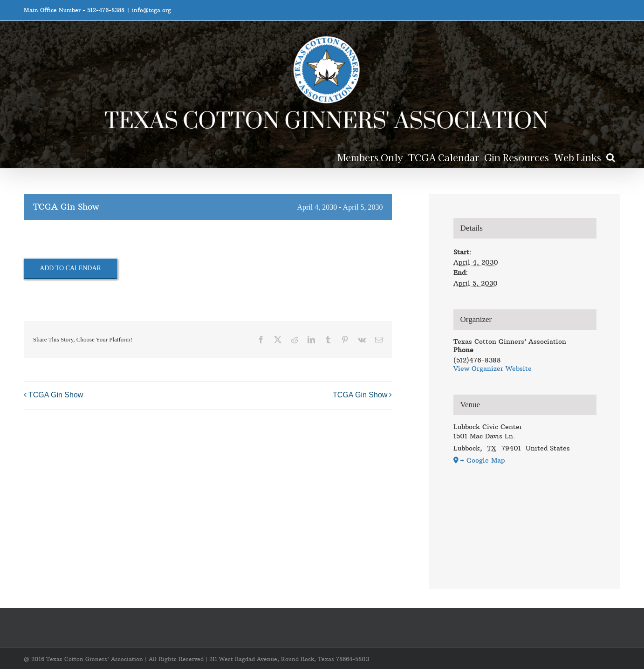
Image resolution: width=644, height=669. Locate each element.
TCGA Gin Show (56, 395)
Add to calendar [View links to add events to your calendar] (70, 268)
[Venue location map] (525, 515)
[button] (611, 157)
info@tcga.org (151, 10)
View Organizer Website (493, 369)
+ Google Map (483, 460)
